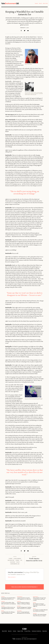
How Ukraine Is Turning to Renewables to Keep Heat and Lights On (39, 606)
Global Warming (17, 559)
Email (28, 31)
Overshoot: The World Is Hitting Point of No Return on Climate (40, 616)
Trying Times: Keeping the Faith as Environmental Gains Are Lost (8, 599)
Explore (37, 3)
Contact (14, 632)
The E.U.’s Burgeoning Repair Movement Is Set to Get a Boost (24, 613)
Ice (21, 560)
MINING (3, 611)
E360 (25, 629)
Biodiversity (20, 597)
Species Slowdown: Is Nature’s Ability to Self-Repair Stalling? (24, 604)
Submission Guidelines (36, 632)
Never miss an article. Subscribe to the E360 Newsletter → (25, 587)
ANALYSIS (3, 602)
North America (34, 559)
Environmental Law (15, 564)
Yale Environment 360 (10, 3)
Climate (11, 559)
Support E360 (20, 632)
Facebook (21, 31)
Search (40, 3)
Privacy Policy (27, 632)
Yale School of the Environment (25, 639)
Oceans (17, 560)
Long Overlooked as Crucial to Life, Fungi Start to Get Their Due (24, 599)
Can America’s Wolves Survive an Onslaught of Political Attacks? (8, 608)
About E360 (45, 3)
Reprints (10, 632)
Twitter (25, 31)
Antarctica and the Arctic (34, 562)
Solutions (13, 562)
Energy (34, 603)
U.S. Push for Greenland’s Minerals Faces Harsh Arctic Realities (40, 611)
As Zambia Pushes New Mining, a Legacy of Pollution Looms (8, 613)
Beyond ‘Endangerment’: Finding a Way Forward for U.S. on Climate (24, 608)
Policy (18, 562)
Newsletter (45, 632)
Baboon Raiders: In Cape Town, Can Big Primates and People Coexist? (40, 600)
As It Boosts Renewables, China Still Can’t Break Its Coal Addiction (9, 604)
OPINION (3, 597)
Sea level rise (11, 560)
